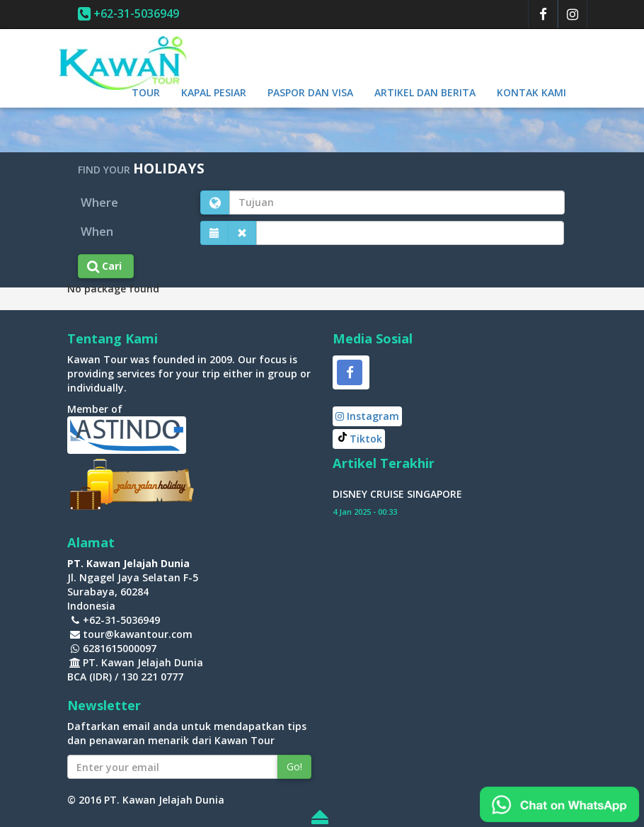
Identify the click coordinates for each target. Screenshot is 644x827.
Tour (146, 92)
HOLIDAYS (169, 168)
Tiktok (366, 439)
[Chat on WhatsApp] (559, 803)
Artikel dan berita (425, 92)
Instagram (367, 416)
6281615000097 (120, 648)
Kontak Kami (531, 92)
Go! (294, 766)
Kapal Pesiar (214, 92)
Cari (106, 266)
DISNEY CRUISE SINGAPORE (397, 494)
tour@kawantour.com (138, 634)
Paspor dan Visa (310, 92)
